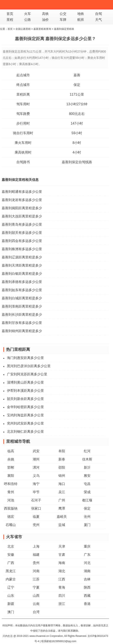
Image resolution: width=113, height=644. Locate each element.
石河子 (36, 500)
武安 (36, 451)
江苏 (36, 579)
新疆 (11, 604)
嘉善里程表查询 (42, 29)
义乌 (36, 476)
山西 (36, 596)
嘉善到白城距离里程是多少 (22, 298)
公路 (28, 20)
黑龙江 (11, 571)
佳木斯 (87, 459)
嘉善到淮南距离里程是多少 (22, 306)
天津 (62, 546)
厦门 (87, 525)
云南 (36, 604)
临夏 (36, 517)
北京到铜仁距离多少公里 (25, 432)
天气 (99, 20)
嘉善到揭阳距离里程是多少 (22, 208)
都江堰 (87, 500)
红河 (87, 451)
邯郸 (11, 467)
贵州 (36, 563)
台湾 (36, 612)
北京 (11, 546)
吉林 (87, 579)
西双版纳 (11, 508)
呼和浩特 (11, 484)
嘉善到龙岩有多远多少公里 (22, 200)
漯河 (36, 467)
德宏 (11, 517)
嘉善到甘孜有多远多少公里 (22, 323)
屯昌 (87, 484)
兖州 (36, 525)
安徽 (11, 555)
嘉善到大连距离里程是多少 (22, 216)
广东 (87, 555)
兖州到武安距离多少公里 (25, 423)
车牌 (63, 20)
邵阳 (62, 467)
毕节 (36, 492)
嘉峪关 (62, 517)
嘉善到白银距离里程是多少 (22, 274)
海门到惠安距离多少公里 (25, 358)
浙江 (62, 604)
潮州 (36, 459)
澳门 (11, 612)
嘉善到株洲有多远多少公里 (22, 249)
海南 (62, 563)
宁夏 (36, 587)
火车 (28, 14)
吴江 (62, 492)
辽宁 (11, 587)
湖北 (62, 571)
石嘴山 (11, 525)
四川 (62, 596)
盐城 (62, 525)
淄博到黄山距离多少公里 (25, 382)
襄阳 (11, 476)
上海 (36, 546)
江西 (62, 579)
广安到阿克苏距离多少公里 (27, 374)
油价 (45, 20)
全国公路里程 (23, 29)
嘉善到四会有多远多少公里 (22, 241)
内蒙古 (11, 579)
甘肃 (62, 555)
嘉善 (77, 75)
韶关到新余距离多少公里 (25, 399)
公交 (63, 14)
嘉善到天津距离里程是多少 (22, 265)
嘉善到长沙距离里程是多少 (22, 315)
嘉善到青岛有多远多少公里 (22, 224)
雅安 (87, 476)
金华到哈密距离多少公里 (25, 407)
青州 (11, 492)
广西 (11, 563)
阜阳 (62, 451)
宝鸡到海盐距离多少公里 (25, 415)
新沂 (87, 467)
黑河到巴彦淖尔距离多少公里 (29, 366)
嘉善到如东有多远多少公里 (22, 290)
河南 (36, 571)
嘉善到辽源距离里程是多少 (22, 257)
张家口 (36, 508)
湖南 (87, 571)
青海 (62, 587)
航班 (81, 20)
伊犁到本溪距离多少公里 (25, 391)
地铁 (81, 14)
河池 (11, 500)
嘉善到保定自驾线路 (77, 162)
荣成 (87, 492)
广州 (62, 500)
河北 (87, 563)
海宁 (36, 484)
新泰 (62, 459)
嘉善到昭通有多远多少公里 (22, 192)
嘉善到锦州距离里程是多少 (22, 331)
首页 (10, 14)
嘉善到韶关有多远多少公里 (22, 233)
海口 (62, 484)
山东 (11, 596)
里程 (10, 20)
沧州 (87, 517)
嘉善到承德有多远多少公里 (22, 282)
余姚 (11, 459)
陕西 (87, 587)
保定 (77, 85)
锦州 (62, 476)
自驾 (99, 14)
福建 (36, 555)
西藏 (87, 596)
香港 (87, 604)
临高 (11, 451)
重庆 (87, 546)
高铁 (45, 14)
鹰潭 (62, 508)
